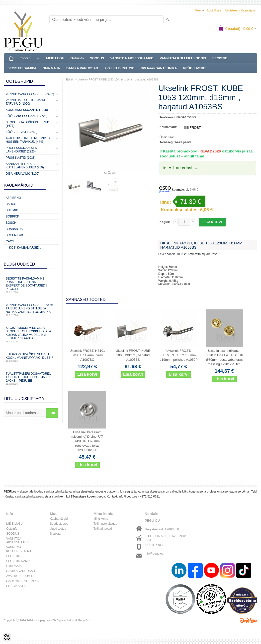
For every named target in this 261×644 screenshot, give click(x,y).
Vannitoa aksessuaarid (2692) (30, 94)
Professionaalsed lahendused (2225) (21, 150)
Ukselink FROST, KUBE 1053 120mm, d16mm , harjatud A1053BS (118, 79)
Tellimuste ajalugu (105, 524)
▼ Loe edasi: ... (183, 168)
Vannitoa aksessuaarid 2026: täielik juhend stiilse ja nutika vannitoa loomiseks (31, 310)
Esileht (70, 79)
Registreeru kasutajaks (240, 10)
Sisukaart (56, 534)
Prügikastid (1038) (21, 158)
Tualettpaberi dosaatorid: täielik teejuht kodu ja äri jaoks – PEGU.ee (31, 379)
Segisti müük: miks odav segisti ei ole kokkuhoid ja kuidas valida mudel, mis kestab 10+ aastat (31, 334)
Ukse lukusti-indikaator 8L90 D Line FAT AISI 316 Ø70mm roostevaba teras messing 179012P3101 (224, 357)
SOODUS (97, 58)
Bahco (11, 204)
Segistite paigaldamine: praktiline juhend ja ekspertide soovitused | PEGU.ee (31, 285)
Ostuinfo (77, 58)
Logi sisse (214, 10)
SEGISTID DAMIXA (22, 68)
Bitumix (12, 210)
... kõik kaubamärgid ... (24, 248)
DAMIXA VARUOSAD (82, 68)
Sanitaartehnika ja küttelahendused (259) (25, 166)
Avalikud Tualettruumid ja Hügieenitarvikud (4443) (28, 140)
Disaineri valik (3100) (23, 174)
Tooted (25, 58)
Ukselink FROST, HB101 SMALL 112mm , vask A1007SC (87, 355)
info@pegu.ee (128, 497)
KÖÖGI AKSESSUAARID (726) (27, 116)
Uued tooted (58, 529)
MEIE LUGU (55, 58)
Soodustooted (59, 524)
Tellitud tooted (103, 529)
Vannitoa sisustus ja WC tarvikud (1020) (26, 102)
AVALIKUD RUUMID (120, 68)
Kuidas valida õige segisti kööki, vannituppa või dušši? (31, 357)
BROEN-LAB (14, 235)
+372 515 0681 (150, 497)
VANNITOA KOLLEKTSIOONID (183, 58)
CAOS (10, 241)
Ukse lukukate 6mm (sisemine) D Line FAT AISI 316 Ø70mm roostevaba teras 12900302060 (87, 441)
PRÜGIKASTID (194, 68)
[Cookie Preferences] (7, 637)
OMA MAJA (51, 68)
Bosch (11, 223)
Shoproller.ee (249, 620)
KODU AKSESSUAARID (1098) (27, 110)
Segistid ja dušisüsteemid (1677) (28, 124)
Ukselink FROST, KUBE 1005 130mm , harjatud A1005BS (133, 355)
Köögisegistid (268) (22, 132)
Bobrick (12, 216)
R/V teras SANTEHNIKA (159, 68)
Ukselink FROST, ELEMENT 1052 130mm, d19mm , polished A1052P (179, 355)
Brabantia (14, 229)
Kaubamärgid (59, 519)
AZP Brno (13, 198)
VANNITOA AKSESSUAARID (132, 58)
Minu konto (101, 519)
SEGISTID (220, 58)
